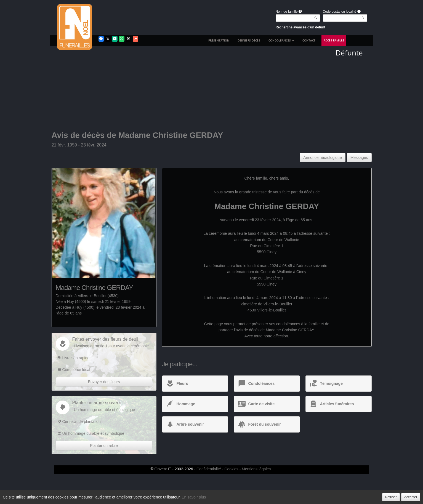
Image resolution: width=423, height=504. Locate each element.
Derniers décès (249, 40)
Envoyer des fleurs (104, 382)
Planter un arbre (104, 446)
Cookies (231, 469)
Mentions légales (256, 469)
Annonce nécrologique (322, 158)
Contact (309, 40)
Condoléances (281, 40)
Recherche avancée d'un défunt (300, 27)
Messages (359, 158)
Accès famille (334, 40)
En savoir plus (194, 497)
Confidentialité (209, 469)
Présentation (219, 40)
